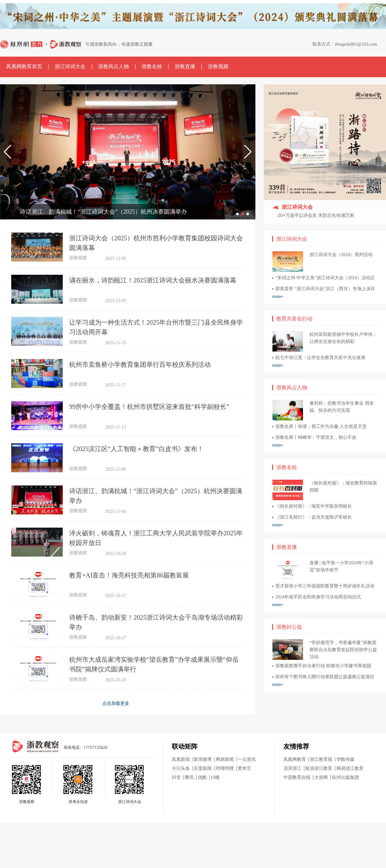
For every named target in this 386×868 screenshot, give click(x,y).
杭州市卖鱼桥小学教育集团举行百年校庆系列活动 (140, 365)
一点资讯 (247, 759)
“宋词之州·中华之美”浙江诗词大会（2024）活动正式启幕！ (325, 278)
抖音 (176, 777)
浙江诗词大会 (70, 66)
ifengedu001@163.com (356, 44)
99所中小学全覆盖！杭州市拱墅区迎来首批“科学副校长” (149, 407)
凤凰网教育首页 (24, 66)
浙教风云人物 (114, 66)
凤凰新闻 (181, 759)
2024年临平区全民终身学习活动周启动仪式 (318, 597)
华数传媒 (345, 759)
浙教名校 (152, 66)
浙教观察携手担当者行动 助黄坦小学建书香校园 (323, 666)
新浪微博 (203, 759)
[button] (8, 152)
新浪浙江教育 (319, 768)
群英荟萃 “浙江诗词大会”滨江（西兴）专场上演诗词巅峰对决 (325, 289)
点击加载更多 (116, 703)
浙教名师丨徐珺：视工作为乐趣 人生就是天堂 (321, 426)
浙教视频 (218, 66)
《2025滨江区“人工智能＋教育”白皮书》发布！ (136, 449)
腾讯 (189, 777)
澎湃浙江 (292, 768)
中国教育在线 (297, 777)
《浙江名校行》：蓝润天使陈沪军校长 (314, 517)
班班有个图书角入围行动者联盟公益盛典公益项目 (325, 677)
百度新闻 (203, 768)
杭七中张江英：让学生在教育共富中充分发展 (320, 358)
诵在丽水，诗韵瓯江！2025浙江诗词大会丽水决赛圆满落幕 (153, 280)
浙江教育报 (321, 759)
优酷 (202, 777)
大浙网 (321, 777)
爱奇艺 (244, 768)
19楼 (215, 777)
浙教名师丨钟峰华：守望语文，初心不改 (316, 437)
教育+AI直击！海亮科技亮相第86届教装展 (129, 575)
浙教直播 (185, 66)
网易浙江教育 (350, 768)
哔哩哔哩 (225, 768)
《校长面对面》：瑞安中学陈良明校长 (314, 506)
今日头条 (181, 768)
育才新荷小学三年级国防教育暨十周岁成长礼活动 (325, 586)
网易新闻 (225, 759)
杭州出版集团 (345, 777)
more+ (278, 297)
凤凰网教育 (295, 759)
